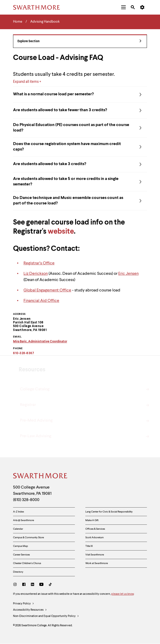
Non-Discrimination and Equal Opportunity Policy (46, 616)
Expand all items (26, 82)
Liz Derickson (36, 277)
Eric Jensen (128, 277)
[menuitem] (123, 7)
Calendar (18, 529)
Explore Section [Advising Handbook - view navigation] (79, 42)
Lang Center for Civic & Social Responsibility (109, 512)
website (61, 235)
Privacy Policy (24, 604)
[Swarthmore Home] (40, 477)
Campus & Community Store (28, 537)
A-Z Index (19, 512)
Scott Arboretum (94, 537)
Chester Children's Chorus (27, 563)
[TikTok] (50, 585)
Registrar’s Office (39, 266)
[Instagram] (16, 585)
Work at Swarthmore (97, 563)
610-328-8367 (23, 353)
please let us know (122, 594)
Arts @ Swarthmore (23, 520)
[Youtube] (41, 585)
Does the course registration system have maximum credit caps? (80, 147)
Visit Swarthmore (95, 555)
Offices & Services (95, 529)
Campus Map (20, 546)
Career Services (21, 555)
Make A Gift (92, 520)
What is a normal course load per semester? (80, 95)
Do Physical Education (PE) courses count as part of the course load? (80, 128)
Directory (18, 572)
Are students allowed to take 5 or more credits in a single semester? (80, 182)
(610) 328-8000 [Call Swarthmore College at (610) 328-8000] (26, 500)
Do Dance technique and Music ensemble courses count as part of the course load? (80, 201)
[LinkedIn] (32, 585)
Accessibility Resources (30, 610)
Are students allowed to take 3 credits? (80, 164)
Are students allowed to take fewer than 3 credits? (80, 110)
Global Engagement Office (47, 293)
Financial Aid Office (41, 304)
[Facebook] (24, 585)
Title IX (89, 546)
